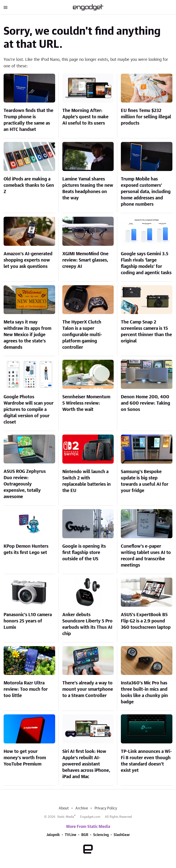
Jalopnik (53, 835)
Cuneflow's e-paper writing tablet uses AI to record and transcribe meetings (146, 556)
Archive (81, 808)
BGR (85, 835)
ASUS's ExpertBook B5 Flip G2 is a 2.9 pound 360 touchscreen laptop (146, 621)
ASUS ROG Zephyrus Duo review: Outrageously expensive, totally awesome (25, 484)
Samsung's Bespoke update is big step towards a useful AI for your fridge (145, 481)
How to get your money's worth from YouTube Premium (25, 758)
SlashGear (122, 835)
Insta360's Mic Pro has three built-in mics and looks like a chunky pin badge (144, 693)
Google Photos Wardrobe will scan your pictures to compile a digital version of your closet (29, 410)
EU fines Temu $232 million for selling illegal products (146, 117)
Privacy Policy (106, 808)
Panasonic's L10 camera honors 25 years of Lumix (28, 621)
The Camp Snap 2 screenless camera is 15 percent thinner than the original (146, 332)
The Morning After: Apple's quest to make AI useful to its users (85, 117)
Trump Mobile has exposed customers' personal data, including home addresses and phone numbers (146, 192)
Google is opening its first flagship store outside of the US (84, 553)
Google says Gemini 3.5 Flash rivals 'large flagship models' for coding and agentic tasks (146, 263)
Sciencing (101, 835)
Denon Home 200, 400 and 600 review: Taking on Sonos (146, 403)
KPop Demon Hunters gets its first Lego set (26, 549)
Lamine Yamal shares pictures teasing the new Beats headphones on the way (88, 189)
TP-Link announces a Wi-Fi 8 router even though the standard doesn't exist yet (146, 761)
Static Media (66, 817)
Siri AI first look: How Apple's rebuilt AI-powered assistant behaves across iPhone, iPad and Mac (86, 764)
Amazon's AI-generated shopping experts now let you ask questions (28, 260)
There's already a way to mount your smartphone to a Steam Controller (88, 689)
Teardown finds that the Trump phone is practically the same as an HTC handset (28, 120)
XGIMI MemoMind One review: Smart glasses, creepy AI (85, 260)
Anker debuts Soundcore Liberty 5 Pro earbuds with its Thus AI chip (87, 624)
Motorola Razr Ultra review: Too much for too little (26, 689)
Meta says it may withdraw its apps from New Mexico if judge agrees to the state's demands (27, 335)
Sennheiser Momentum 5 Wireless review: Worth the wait (86, 403)
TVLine (71, 835)
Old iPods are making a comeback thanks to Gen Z (29, 185)
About (64, 808)
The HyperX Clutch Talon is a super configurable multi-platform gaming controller (82, 335)
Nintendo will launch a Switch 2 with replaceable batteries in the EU (87, 481)
